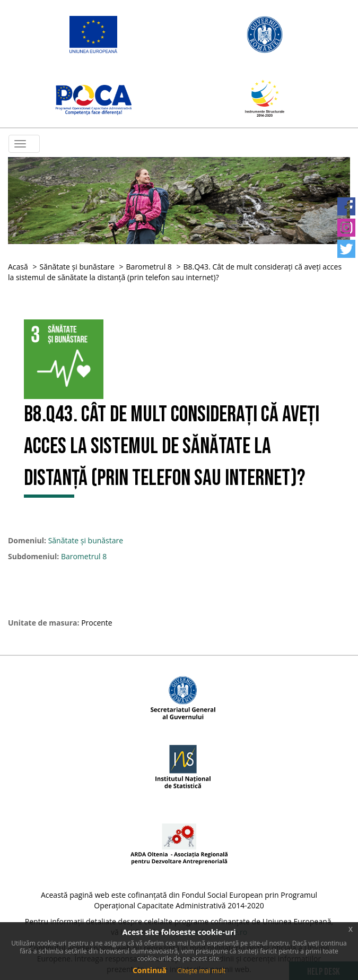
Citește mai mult (201, 971)
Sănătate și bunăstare (77, 267)
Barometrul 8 (149, 267)
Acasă (18, 267)
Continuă (150, 970)
